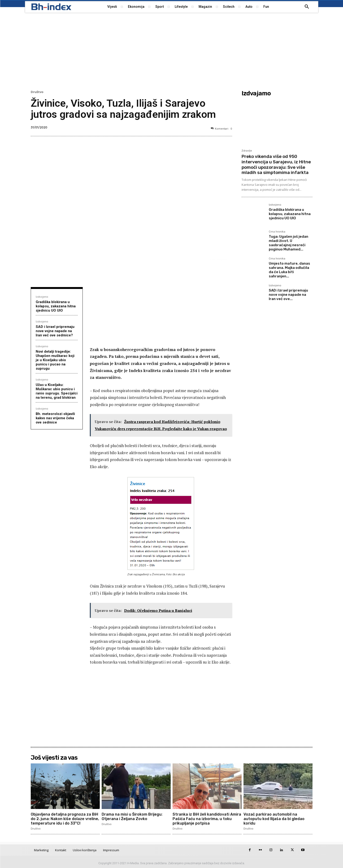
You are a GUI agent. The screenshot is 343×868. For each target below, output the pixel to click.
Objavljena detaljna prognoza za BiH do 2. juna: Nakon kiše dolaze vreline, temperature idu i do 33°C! (65, 819)
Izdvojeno (42, 297)
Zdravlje (247, 151)
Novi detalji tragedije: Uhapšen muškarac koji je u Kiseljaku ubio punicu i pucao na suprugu (55, 360)
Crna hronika (277, 232)
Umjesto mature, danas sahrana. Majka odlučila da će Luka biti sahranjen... (289, 270)
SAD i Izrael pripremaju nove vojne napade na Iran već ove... (288, 295)
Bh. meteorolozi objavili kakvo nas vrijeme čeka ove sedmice (55, 418)
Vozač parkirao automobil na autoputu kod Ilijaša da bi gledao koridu (274, 819)
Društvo (37, 92)
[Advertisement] (172, 51)
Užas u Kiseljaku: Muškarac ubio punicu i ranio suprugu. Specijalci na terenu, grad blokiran (57, 391)
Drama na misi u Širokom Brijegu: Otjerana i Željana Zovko (132, 817)
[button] (307, 7)
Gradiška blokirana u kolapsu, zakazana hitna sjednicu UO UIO (56, 306)
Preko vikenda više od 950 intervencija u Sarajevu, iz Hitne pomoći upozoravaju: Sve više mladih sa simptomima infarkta (276, 164)
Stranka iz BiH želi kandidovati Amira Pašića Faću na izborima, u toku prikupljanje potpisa (207, 819)
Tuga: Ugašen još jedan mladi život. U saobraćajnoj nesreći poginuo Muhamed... (289, 243)
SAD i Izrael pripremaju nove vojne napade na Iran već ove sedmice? (55, 331)
